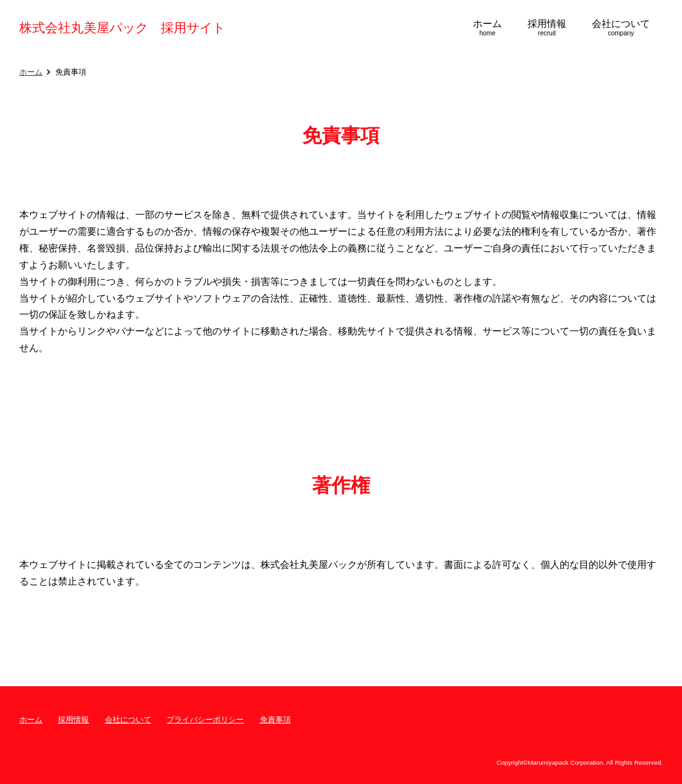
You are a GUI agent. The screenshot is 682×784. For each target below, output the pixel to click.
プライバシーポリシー (205, 720)
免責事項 (275, 720)
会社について (128, 720)
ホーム (31, 72)
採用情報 (73, 720)
